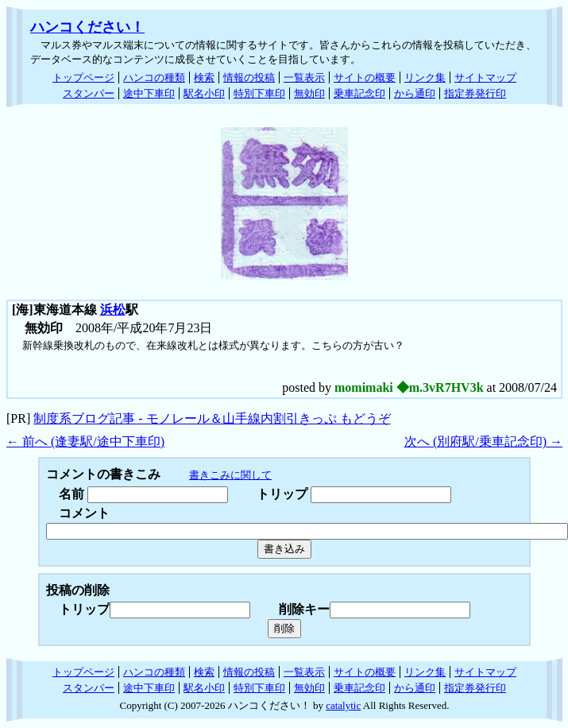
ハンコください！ (87, 27)
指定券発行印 (475, 93)
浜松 (113, 310)
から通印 (415, 93)
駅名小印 (204, 93)
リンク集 (425, 77)
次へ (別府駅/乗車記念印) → (483, 441)
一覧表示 (304, 77)
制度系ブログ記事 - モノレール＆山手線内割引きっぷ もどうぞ (212, 418)
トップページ (83, 77)
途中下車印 (149, 93)
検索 (204, 77)
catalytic (343, 705)
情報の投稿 (249, 77)
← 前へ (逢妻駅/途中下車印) (85, 441)
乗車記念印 (359, 93)
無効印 (309, 93)
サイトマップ (485, 77)
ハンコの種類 (154, 77)
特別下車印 (259, 93)
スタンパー (89, 93)
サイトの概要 (365, 77)
